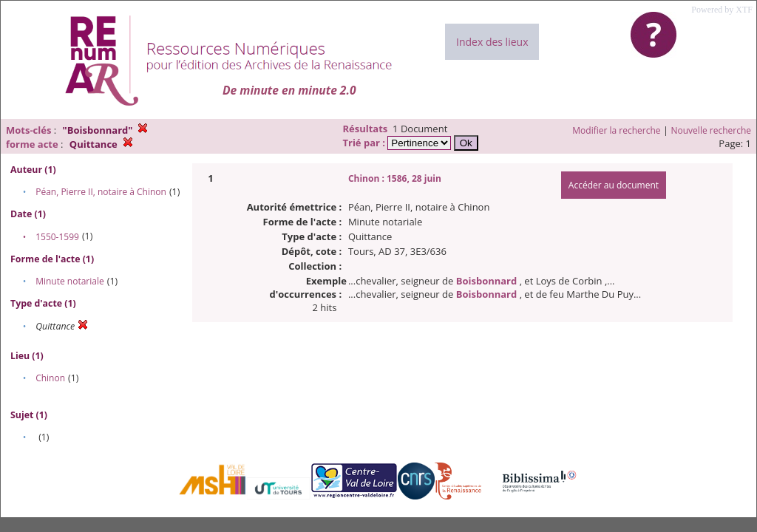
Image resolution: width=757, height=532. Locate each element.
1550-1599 (57, 237)
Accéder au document (614, 185)
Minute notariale (70, 281)
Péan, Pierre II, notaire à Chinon (101, 192)
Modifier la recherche (616, 130)
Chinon (50, 378)
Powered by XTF (722, 10)
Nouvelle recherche (712, 130)
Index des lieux (492, 42)
